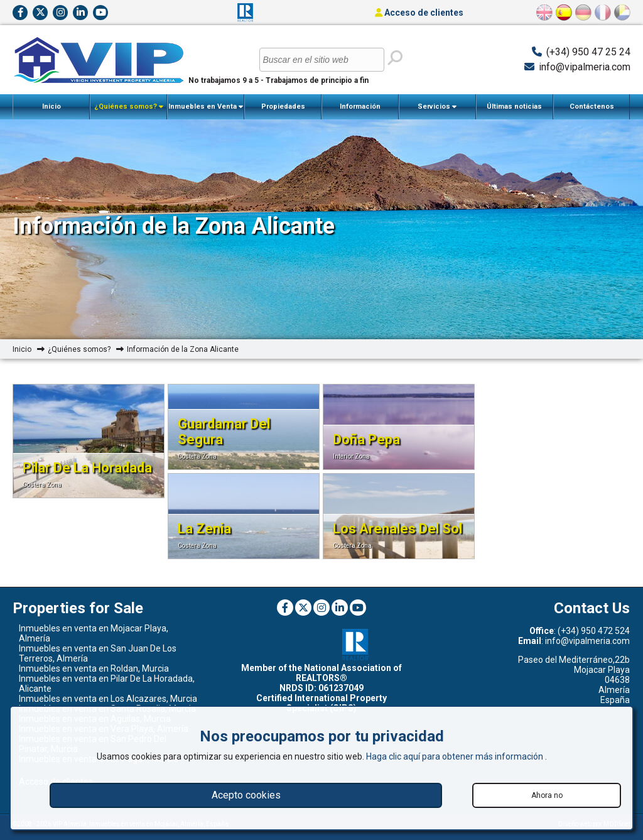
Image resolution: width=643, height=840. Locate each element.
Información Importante (360, 111)
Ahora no (547, 795)
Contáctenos (592, 106)
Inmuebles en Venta (206, 107)
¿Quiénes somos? (129, 107)
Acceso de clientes (419, 13)
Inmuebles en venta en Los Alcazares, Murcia (108, 699)
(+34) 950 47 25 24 (588, 52)
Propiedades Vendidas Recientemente (283, 111)
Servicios (437, 107)
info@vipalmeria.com (585, 67)
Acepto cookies (246, 795)
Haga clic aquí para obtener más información (456, 756)
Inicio (51, 106)
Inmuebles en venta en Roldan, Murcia (94, 668)
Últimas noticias (514, 106)
